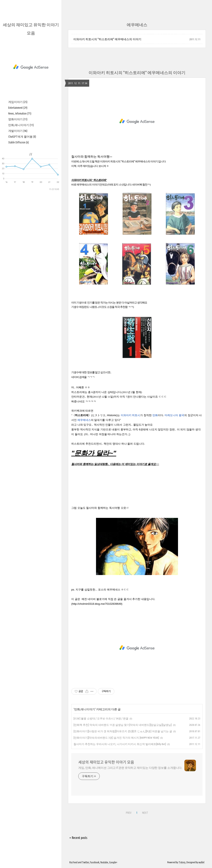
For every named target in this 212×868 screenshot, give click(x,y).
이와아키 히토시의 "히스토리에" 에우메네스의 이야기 (107, 39)
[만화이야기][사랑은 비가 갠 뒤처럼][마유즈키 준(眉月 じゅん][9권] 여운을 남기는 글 (123, 731)
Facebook (95, 862)
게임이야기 (18, 102)
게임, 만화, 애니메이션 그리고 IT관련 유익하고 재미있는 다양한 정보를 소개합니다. (130, 768)
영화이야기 (18, 119)
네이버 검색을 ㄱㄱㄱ (83, 377)
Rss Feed (73, 862)
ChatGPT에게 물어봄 (22, 137)
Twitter (86, 862)
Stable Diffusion (19, 142)
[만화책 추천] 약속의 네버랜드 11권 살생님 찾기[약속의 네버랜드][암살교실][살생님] (123, 725)
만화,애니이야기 (21, 125)
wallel (201, 862)
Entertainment (18, 108)
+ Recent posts (78, 838)
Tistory (182, 862)
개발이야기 (18, 131)
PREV (128, 812)
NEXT (145, 812)
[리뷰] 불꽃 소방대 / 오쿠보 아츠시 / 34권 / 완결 (101, 718)
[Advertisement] (31, 67)
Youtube (104, 862)
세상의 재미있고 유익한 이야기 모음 (106, 762)
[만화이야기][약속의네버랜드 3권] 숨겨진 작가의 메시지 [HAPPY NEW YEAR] (116, 738)
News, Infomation (20, 113)
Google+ (113, 862)
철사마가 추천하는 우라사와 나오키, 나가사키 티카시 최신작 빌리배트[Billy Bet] (120, 744)
